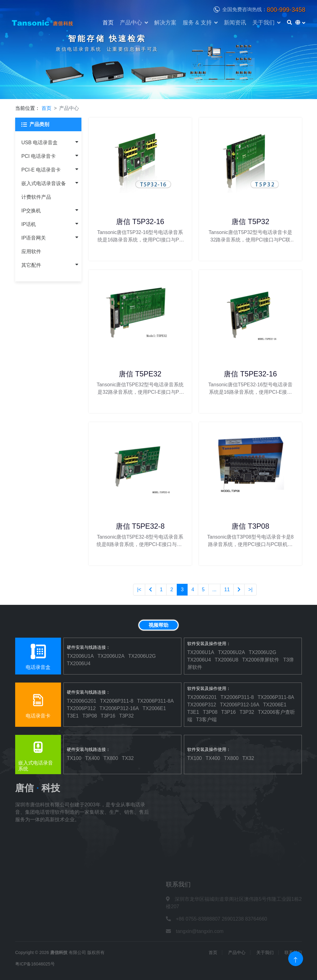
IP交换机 (31, 211)
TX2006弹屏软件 (261, 660)
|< (139, 590)
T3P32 (126, 716)
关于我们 (263, 23)
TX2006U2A (111, 656)
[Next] (239, 590)
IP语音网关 (34, 238)
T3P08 (90, 716)
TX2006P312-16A (119, 708)
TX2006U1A (80, 656)
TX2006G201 (82, 701)
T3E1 (73, 716)
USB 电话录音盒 (39, 143)
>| (250, 590)
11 (227, 590)
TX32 (128, 758)
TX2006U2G (142, 656)
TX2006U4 (79, 663)
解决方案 (165, 23)
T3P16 (108, 716)
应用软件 (31, 252)
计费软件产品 (36, 197)
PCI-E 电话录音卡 (41, 170)
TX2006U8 (226, 660)
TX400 (92, 758)
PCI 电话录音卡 (39, 156)
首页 (108, 23)
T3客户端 (206, 720)
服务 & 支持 (197, 23)
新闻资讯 (235, 23)
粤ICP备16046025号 (35, 964)
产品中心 (131, 23)
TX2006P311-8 (117, 701)
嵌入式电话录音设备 (44, 183)
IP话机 (29, 224)
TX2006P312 (81, 708)
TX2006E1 (154, 708)
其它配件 (31, 265)
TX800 (111, 758)
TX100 (74, 758)
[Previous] (150, 590)
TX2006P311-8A (155, 701)
